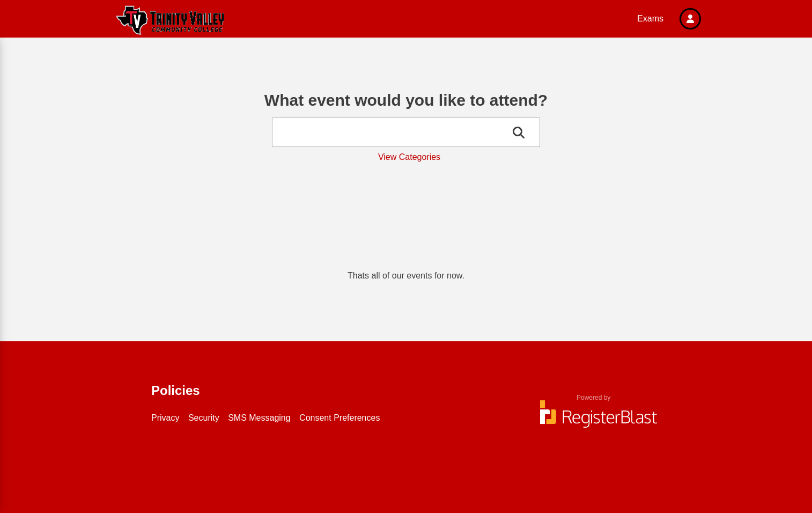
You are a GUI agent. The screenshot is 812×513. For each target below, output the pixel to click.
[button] (690, 19)
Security (204, 418)
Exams (650, 19)
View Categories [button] (409, 157)
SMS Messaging (259, 418)
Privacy (165, 418)
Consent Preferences (339, 418)
